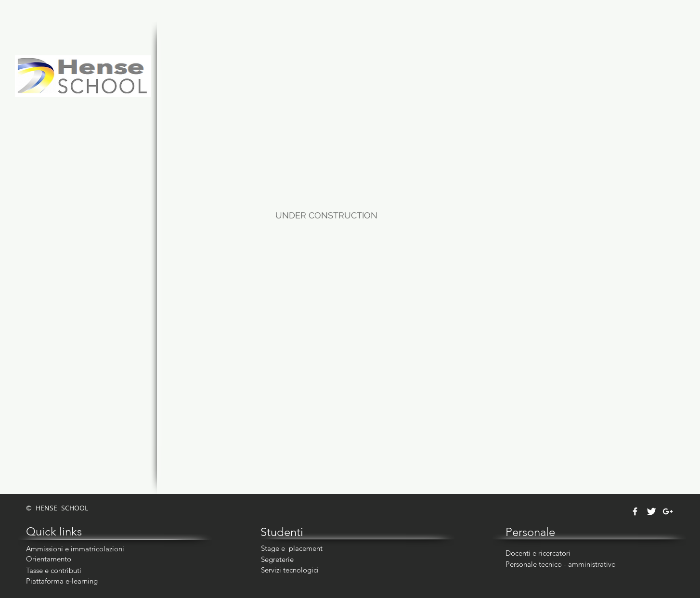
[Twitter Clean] (651, 511)
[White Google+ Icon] (668, 511)
